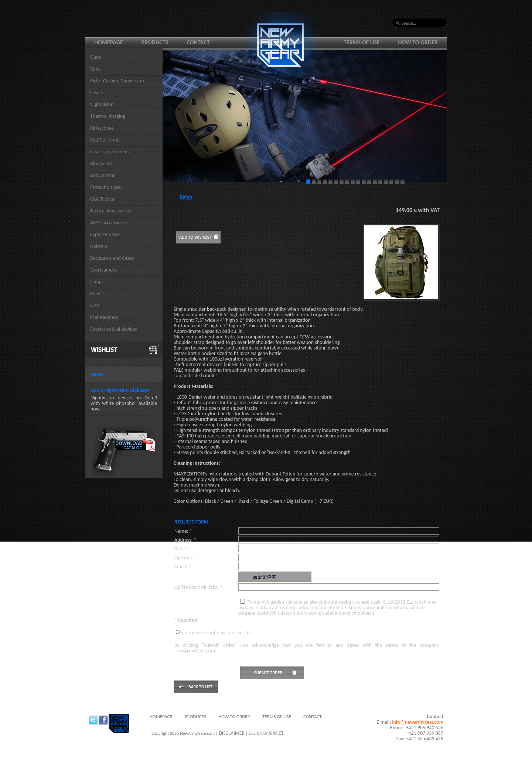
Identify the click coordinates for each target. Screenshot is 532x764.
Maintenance (104, 317)
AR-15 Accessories (109, 223)
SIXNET (276, 733)
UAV (95, 305)
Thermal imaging (108, 116)
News (97, 374)
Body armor (103, 175)
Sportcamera (104, 270)
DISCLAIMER (232, 733)
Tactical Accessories (111, 211)
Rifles (96, 69)
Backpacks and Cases (112, 258)
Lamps (97, 282)
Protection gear (106, 187)
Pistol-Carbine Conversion (117, 81)
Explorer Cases (105, 234)
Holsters (99, 246)
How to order (418, 42)
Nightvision (102, 104)
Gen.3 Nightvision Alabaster (120, 390)
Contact (198, 42)
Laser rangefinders (109, 152)
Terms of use (362, 42)
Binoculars (101, 163)
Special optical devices (114, 329)
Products (155, 42)
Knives (97, 294)
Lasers (97, 93)
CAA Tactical (103, 199)
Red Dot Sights (105, 140)
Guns (96, 57)
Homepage (109, 42)
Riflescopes (102, 128)
